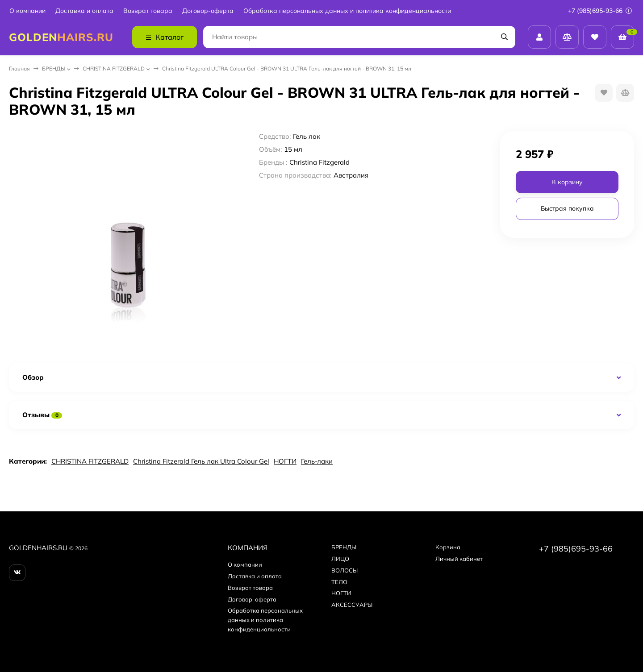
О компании (27, 11)
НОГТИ (285, 461)
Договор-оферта (208, 11)
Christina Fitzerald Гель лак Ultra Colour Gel (201, 461)
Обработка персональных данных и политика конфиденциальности (347, 11)
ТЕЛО (339, 582)
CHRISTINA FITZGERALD (114, 68)
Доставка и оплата (84, 11)
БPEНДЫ (54, 68)
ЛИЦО (340, 559)
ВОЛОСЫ (344, 570)
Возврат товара (148, 11)
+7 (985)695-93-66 (600, 11)
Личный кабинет (459, 559)
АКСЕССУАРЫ (352, 605)
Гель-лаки (317, 461)
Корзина (448, 547)
